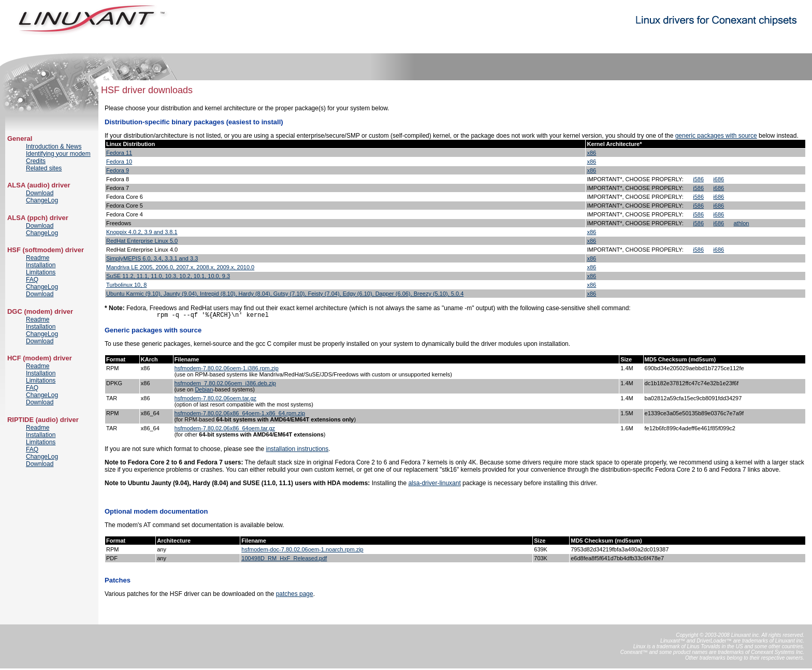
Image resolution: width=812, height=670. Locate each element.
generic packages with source (716, 136)
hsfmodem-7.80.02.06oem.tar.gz (215, 400)
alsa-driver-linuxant (434, 485)
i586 (698, 179)
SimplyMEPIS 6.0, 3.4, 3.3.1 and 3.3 (152, 258)
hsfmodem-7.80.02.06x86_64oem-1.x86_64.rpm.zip (240, 415)
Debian (204, 391)
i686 (719, 179)
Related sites (44, 168)
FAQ (32, 280)
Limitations (41, 272)
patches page (295, 595)
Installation (41, 265)
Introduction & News (54, 147)
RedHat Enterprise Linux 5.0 (142, 241)
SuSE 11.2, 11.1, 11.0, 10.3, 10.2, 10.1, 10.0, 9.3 (168, 276)
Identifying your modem (58, 154)
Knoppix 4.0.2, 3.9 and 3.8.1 (142, 232)
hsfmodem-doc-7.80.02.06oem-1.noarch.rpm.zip (302, 551)
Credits (36, 161)
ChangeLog (42, 200)
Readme (38, 258)
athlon (742, 223)
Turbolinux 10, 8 (126, 285)
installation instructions (298, 450)
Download (40, 193)
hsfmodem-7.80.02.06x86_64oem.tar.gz (225, 430)
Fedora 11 (119, 153)
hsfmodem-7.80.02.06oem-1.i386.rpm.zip (227, 370)
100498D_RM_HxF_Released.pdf (284, 560)
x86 (591, 153)
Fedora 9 (118, 170)
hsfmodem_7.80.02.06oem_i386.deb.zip (225, 385)
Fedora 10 (119, 162)
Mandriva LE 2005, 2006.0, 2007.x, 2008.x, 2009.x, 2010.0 (180, 267)
